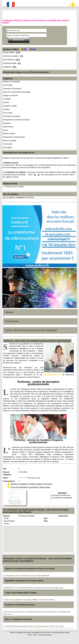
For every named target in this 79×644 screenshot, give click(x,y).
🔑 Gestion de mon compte (13, 187)
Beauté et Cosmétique (11, 82)
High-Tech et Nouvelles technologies (17, 92)
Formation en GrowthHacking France (20, 605)
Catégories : (10, 67)
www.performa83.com (52, 375)
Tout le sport (8, 144)
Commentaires (9, 481)
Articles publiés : (12, 53)
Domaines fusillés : (12, 63)
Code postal (63, 516)
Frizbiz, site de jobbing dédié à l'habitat (21, 593)
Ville (45, 518)
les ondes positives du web (60, 633)
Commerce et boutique (12, 116)
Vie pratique (8, 147)
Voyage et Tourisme (10, 96)
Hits (5, 469)
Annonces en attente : (13, 56)
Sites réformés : (11, 60)
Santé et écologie (10, 141)
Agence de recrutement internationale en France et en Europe (30, 569)
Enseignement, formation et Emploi (16, 120)
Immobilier (7, 99)
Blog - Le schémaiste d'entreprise (19, 619)
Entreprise (7, 123)
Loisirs (6, 130)
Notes (5, 478)
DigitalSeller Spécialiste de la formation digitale (24, 581)
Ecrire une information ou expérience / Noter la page (30, 487)
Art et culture (8, 113)
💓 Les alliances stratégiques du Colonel (18, 197)
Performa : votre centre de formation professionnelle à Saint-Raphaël (31, 330)
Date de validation (7, 473)
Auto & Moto (8, 85)
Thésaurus (9, 312)
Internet (6, 102)
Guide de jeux (8, 127)
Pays (46, 521)
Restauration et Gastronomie (14, 137)
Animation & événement (12, 89)
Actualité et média (10, 106)
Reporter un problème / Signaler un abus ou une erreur (31, 484)
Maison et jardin (9, 134)
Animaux (6, 109)
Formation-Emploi (12, 321)
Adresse (6, 516)
